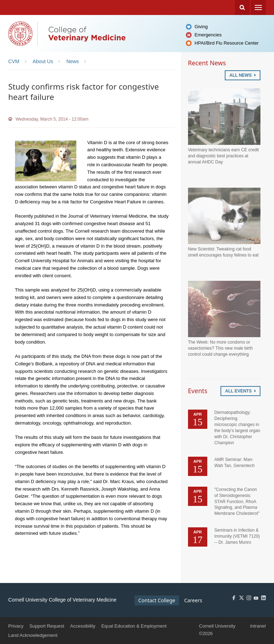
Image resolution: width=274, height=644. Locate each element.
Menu (258, 7)
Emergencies (208, 35)
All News (243, 75)
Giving (201, 27)
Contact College (157, 600)
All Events (240, 391)
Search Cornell (242, 7)
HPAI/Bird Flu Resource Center (227, 43)
